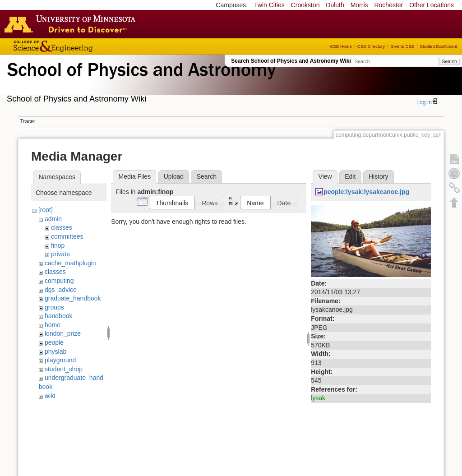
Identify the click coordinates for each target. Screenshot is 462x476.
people (54, 342)
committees (67, 236)
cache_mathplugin (70, 263)
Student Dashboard (439, 46)
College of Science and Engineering (81, 46)
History (379, 176)
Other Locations (432, 5)
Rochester (388, 5)
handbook (59, 316)
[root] (46, 210)
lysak (318, 398)
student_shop (64, 369)
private (60, 254)
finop (58, 245)
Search (449, 61)
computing (59, 281)
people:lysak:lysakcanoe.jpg (366, 192)
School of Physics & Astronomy (140, 80)
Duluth (335, 5)
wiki (50, 396)
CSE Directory (371, 46)
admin (53, 219)
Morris (359, 5)
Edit (350, 176)
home (53, 325)
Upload (174, 176)
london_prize (63, 333)
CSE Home (341, 46)
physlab (55, 351)
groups (54, 307)
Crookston (305, 5)
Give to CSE (402, 46)
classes (62, 227)
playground (60, 360)
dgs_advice (61, 290)
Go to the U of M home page (72, 24)
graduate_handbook (73, 298)
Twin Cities (269, 5)
